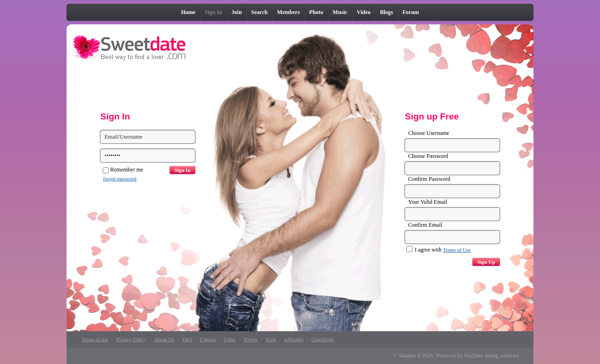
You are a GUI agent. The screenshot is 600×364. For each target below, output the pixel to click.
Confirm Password (429, 179)
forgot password (120, 178)
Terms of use (95, 339)
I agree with (439, 250)
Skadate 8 (409, 356)
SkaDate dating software (492, 356)
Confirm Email (425, 225)
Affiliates (294, 339)
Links (230, 339)
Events (251, 339)
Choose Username (429, 133)
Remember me (123, 170)
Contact (208, 339)
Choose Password (428, 156)
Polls (271, 339)
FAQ (187, 339)
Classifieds (322, 339)
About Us (164, 339)
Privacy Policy (131, 339)
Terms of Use (457, 250)
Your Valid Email (428, 202)
